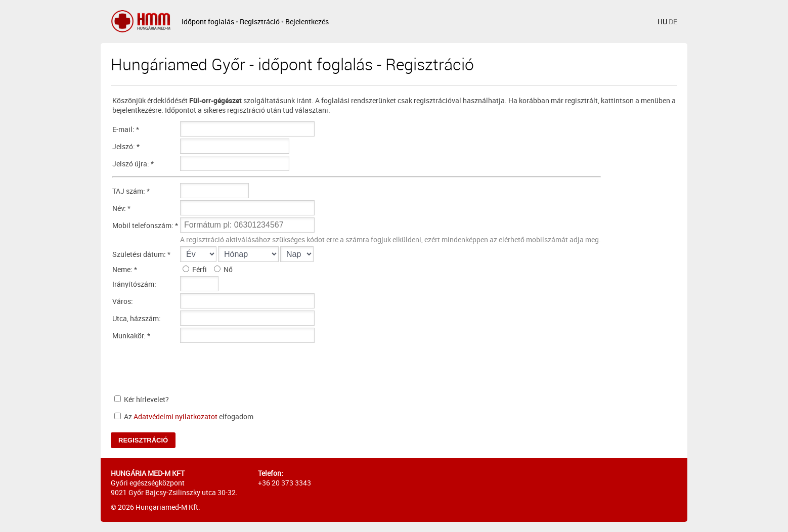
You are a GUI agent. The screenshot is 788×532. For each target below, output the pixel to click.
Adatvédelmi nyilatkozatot (176, 416)
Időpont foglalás (208, 21)
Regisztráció (260, 21)
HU (662, 21)
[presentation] (257, 367)
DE (673, 21)
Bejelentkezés (307, 21)
